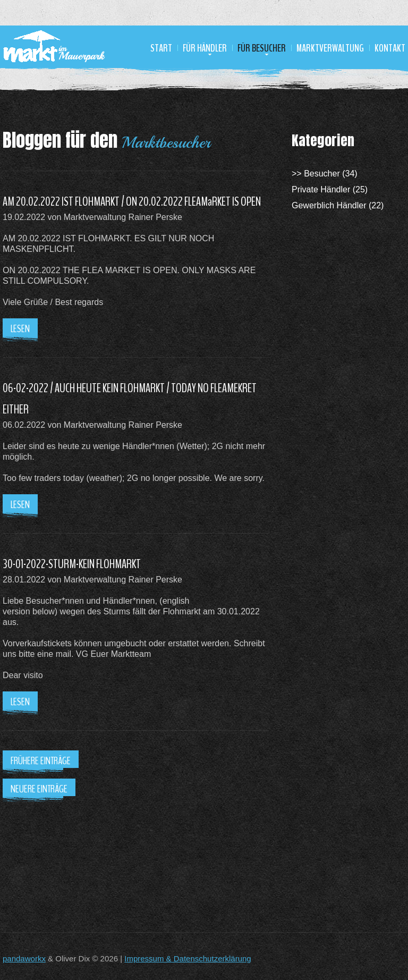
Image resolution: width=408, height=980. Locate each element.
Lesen (20, 329)
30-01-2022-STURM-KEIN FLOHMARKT (72, 564)
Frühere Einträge (41, 761)
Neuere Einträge (39, 789)
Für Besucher (262, 48)
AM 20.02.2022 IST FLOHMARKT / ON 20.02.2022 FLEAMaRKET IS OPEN (132, 201)
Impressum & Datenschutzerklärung (188, 958)
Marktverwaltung (330, 48)
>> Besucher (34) (325, 174)
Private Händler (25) (330, 189)
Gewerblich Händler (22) (338, 205)
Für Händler (205, 48)
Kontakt (390, 48)
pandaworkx (24, 958)
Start (161, 48)
